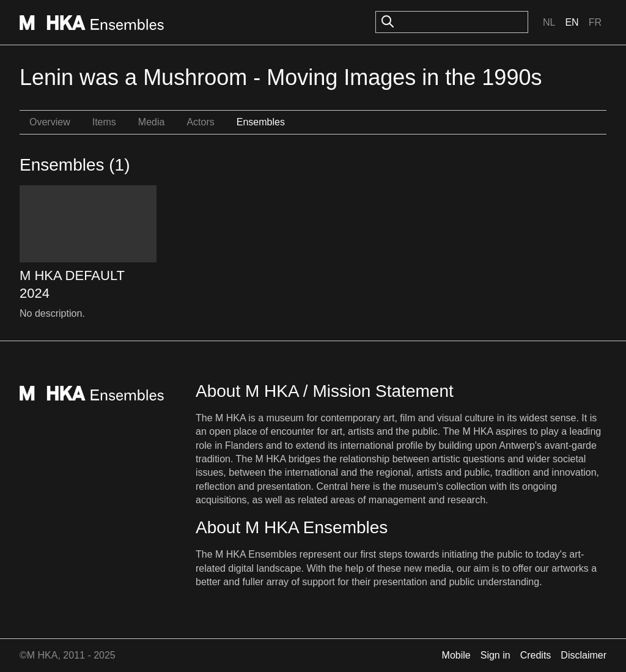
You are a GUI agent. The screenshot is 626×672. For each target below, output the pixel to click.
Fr (595, 22)
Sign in (495, 655)
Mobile (456, 655)
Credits (536, 655)
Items (104, 122)
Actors (200, 122)
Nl (549, 22)
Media (152, 122)
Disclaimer (584, 655)
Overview (50, 122)
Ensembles (261, 122)
